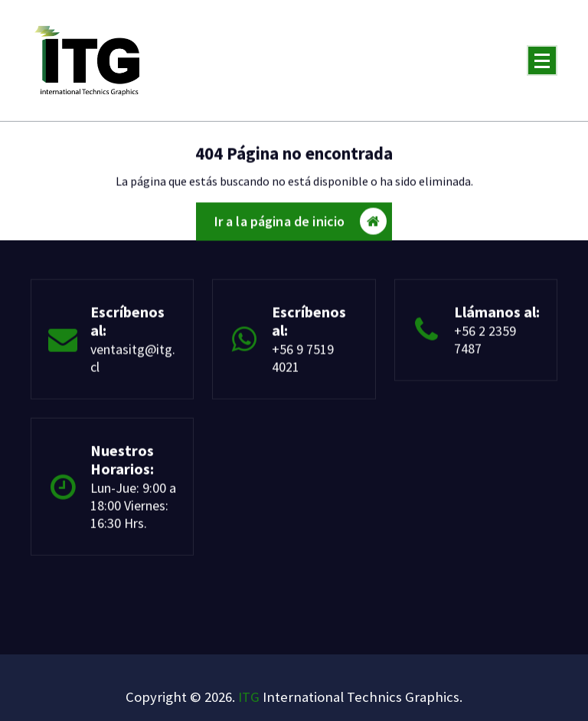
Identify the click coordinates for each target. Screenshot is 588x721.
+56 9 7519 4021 (303, 362)
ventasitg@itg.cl (133, 362)
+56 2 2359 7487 (485, 344)
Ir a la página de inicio (301, 225)
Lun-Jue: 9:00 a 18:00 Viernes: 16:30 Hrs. (133, 510)
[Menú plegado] (542, 60)
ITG (249, 697)
